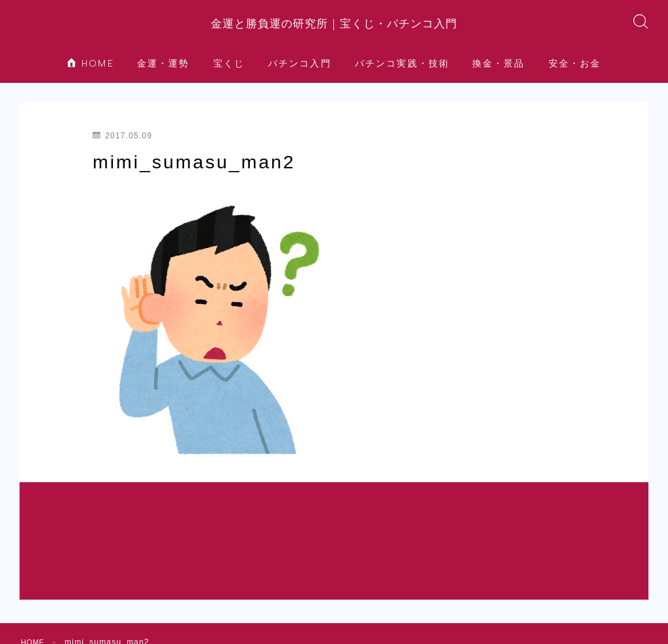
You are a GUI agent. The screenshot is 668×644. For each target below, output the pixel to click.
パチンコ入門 (300, 74)
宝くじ (229, 74)
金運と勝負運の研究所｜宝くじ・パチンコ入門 (334, 29)
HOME (91, 74)
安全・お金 (575, 74)
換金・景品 (499, 74)
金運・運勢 (163, 74)
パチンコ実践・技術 (402, 74)
